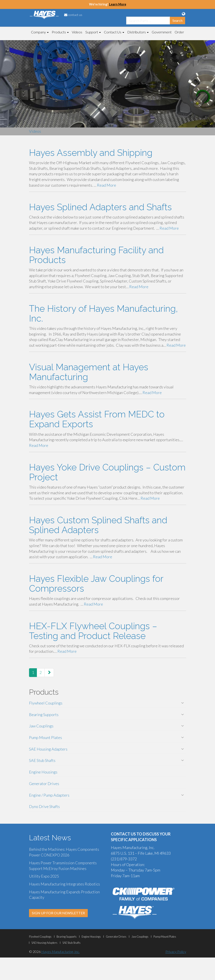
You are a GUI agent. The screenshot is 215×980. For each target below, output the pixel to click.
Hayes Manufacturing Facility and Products (96, 255)
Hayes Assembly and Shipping (91, 153)
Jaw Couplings (41, 726)
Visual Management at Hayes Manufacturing (89, 372)
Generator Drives (44, 784)
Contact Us (114, 32)
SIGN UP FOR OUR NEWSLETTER (58, 913)
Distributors (138, 32)
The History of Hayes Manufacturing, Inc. (103, 313)
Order (179, 32)
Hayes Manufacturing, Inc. (60, 952)
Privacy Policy (176, 952)
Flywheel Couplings (46, 703)
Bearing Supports (44, 715)
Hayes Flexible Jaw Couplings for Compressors (96, 584)
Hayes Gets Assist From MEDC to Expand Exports (97, 419)
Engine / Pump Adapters (49, 795)
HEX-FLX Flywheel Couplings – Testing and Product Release (93, 631)
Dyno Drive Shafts (44, 806)
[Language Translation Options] (183, 14)
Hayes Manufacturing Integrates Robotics (64, 884)
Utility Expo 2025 (44, 876)
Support (93, 32)
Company (40, 32)
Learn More (118, 4)
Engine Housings (43, 772)
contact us (73, 15)
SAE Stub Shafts (42, 760)
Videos (77, 32)
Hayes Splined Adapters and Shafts (100, 207)
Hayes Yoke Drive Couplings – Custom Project (107, 472)
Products (60, 32)
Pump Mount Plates (46, 737)
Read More (107, 185)
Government (162, 32)
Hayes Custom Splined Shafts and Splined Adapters (98, 525)
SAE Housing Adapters (48, 749)
